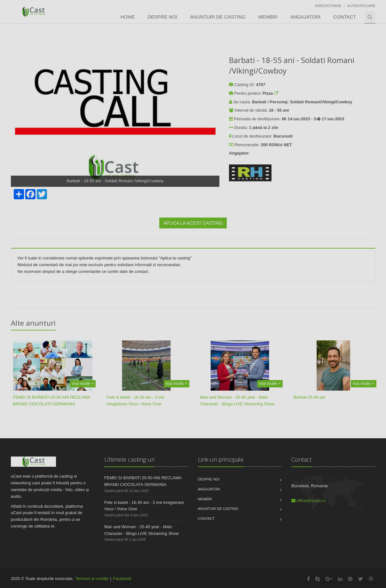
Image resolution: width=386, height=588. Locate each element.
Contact (345, 17)
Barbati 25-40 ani (309, 397)
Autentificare (361, 6)
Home (128, 17)
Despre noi (163, 17)
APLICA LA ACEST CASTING (193, 223)
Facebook (122, 579)
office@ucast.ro (308, 501)
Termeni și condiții (92, 579)
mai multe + (83, 383)
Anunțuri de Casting (218, 17)
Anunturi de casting (218, 509)
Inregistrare (328, 6)
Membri (268, 17)
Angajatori (305, 17)
